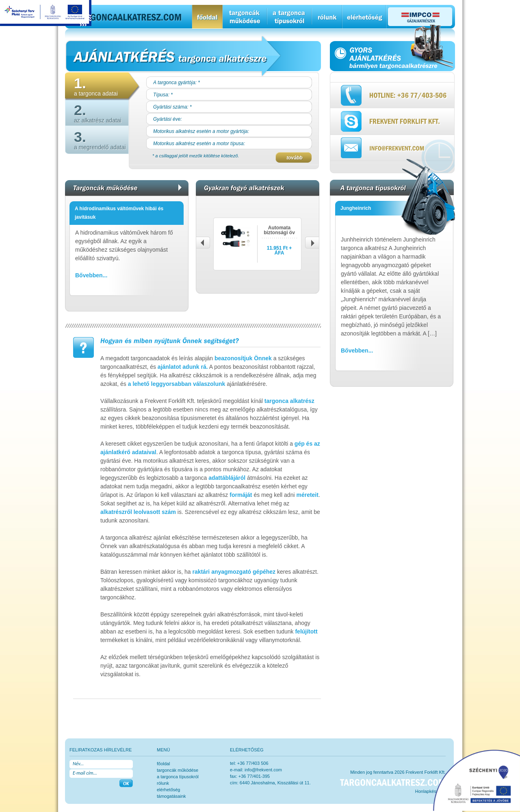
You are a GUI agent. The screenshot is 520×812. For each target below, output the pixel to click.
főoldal (163, 764)
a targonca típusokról (178, 777)
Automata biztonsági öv (279, 230)
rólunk (163, 783)
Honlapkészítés (430, 791)
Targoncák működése (178, 770)
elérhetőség (169, 790)
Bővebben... (91, 275)
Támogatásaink (171, 796)
